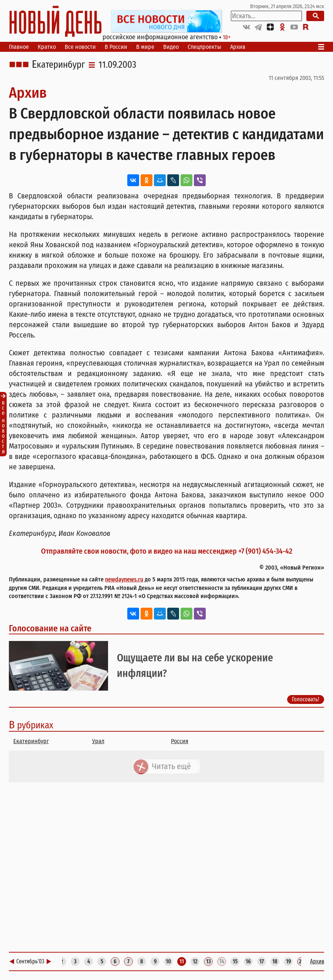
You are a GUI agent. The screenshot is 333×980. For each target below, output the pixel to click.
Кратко (47, 47)
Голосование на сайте (50, 628)
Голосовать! (306, 699)
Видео (171, 47)
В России (116, 47)
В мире (145, 47)
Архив (238, 47)
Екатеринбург (58, 65)
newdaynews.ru (124, 579)
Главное (19, 47)
